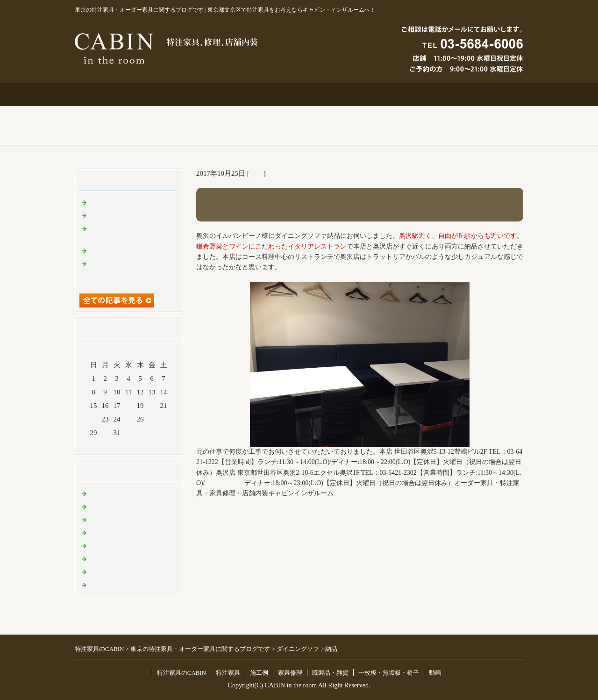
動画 (435, 673)
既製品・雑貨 (110, 519)
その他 (99, 545)
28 (164, 419)
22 (94, 419)
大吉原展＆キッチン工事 (127, 215)
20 (152, 406)
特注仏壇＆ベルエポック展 (131, 202)
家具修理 (290, 673)
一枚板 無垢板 (113, 571)
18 (129, 406)
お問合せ (389, 94)
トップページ (120, 94)
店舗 (256, 173)
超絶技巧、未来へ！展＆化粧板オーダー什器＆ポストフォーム (131, 272)
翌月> (146, 445)
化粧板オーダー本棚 (120, 250)
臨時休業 (103, 585)
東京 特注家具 (111, 493)
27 (152, 419)
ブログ (479, 94)
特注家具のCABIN (182, 673)
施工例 (299, 94)
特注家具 (209, 94)
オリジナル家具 (113, 558)
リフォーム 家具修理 (121, 506)
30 (105, 433)
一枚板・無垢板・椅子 (389, 673)
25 (129, 419)
